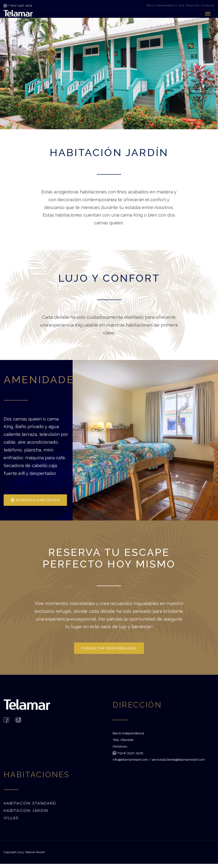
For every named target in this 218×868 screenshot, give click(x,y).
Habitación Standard (30, 803)
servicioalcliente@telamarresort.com (178, 759)
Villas (11, 818)
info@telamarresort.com (130, 759)
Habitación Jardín (26, 811)
